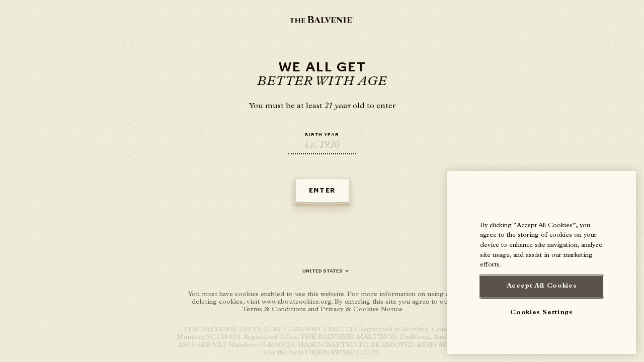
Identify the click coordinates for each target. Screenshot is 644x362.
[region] (542, 262)
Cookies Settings (542, 313)
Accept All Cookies (542, 286)
